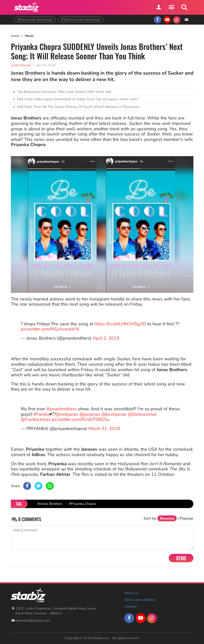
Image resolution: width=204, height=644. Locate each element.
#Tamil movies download (81, 20)
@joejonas (90, 414)
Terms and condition (140, 600)
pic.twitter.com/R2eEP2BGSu (81, 419)
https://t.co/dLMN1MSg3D (120, 324)
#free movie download (35, 20)
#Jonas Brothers (50, 504)
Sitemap (131, 606)
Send (181, 558)
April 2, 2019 (106, 338)
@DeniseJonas (142, 414)
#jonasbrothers (62, 409)
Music (29, 36)
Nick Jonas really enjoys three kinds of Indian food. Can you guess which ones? (78, 99)
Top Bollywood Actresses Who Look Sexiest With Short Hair (64, 92)
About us (131, 593)
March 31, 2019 (104, 429)
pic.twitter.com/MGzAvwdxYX (50, 329)
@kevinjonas (114, 414)
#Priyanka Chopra (82, 504)
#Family (41, 414)
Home (15, 36)
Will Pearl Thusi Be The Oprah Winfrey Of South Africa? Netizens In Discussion (78, 107)
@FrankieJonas (36, 419)
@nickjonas (67, 414)
